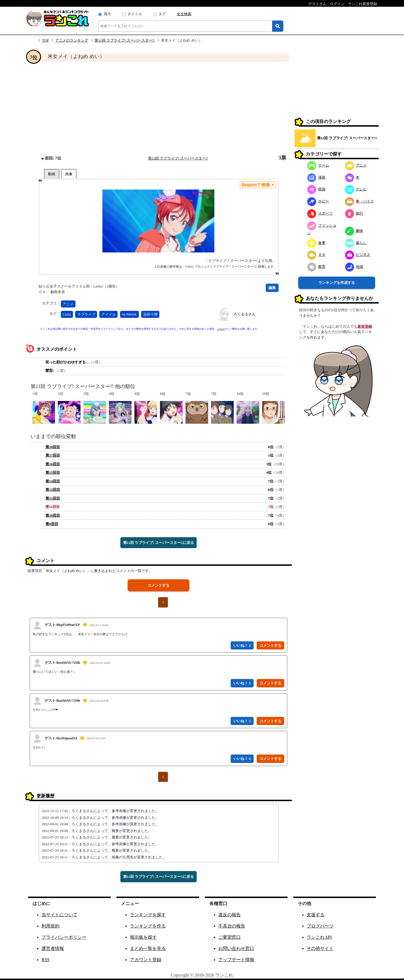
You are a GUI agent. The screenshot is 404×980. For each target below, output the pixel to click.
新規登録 (365, 326)
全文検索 (184, 14)
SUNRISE (129, 314)
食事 (316, 243)
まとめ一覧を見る (148, 948)
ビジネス (358, 255)
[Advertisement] (159, 108)
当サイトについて (59, 915)
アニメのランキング (72, 40)
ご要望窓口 (229, 937)
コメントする (159, 585)
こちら (221, 329)
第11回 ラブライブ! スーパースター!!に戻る (159, 543)
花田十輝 (150, 314)
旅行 (354, 213)
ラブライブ (86, 314)
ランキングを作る (148, 926)
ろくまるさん (245, 314)
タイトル (135, 14)
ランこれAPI (319, 937)
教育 (316, 267)
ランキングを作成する (337, 283)
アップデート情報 (236, 960)
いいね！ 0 (242, 759)
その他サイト (320, 948)
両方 (107, 14)
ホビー (318, 201)
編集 (272, 288)
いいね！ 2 (242, 645)
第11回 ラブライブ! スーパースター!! (125, 40)
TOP (45, 40)
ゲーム (318, 165)
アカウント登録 (146, 960)
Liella (67, 314)
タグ (162, 14)
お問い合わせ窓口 (236, 948)
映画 (316, 189)
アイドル (109, 314)
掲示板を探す (143, 937)
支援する (316, 915)
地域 (354, 267)
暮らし (356, 243)
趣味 (354, 231)
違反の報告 (229, 915)
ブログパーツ (320, 926)
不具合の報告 (232, 926)
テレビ (356, 189)
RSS (45, 960)
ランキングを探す (148, 915)
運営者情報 (53, 948)
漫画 (316, 177)
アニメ (68, 304)
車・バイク (360, 201)
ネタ (316, 255)
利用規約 (50, 926)
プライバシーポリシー (64, 937)
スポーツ (320, 213)
